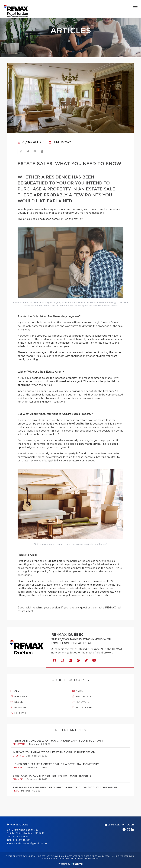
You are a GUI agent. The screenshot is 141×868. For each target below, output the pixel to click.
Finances (18, 708)
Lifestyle (19, 713)
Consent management (87, 859)
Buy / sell (19, 697)
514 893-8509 (21, 840)
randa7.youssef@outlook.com (32, 844)
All (15, 691)
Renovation (82, 702)
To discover (82, 708)
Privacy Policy (49, 859)
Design (17, 702)
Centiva (77, 864)
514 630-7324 (20, 837)
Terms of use (66, 859)
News (77, 691)
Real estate (82, 697)
